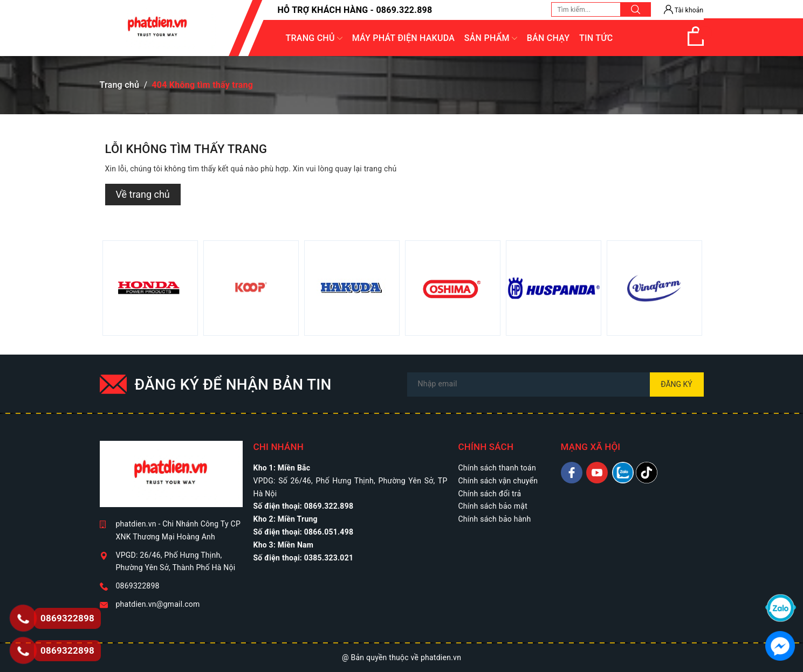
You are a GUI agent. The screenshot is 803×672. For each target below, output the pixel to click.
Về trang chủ (143, 194)
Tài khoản (684, 10)
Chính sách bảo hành (495, 519)
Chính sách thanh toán (497, 468)
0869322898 (138, 586)
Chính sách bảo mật (493, 506)
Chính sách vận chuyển (498, 481)
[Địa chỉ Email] (555, 385)
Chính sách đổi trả (490, 494)
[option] (150, 288)
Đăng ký (677, 384)
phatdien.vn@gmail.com (158, 604)
